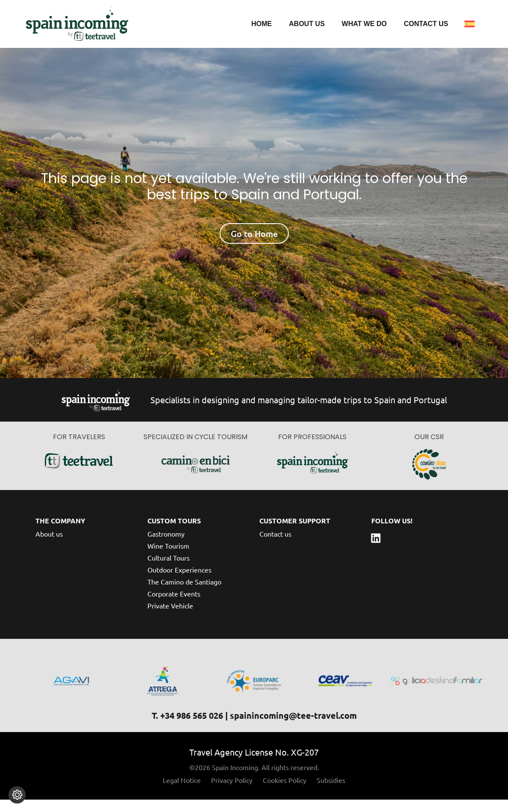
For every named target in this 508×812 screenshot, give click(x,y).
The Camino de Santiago (184, 593)
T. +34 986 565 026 (187, 728)
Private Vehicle (170, 617)
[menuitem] (470, 24)
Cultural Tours (169, 570)
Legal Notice (182, 792)
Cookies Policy (285, 792)
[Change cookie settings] (17, 795)
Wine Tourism (168, 558)
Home (261, 24)
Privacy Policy (232, 792)
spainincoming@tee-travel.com (293, 728)
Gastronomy (166, 546)
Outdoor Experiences (179, 582)
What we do (364, 24)
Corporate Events (174, 605)
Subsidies (331, 792)
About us (307, 24)
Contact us (426, 24)
